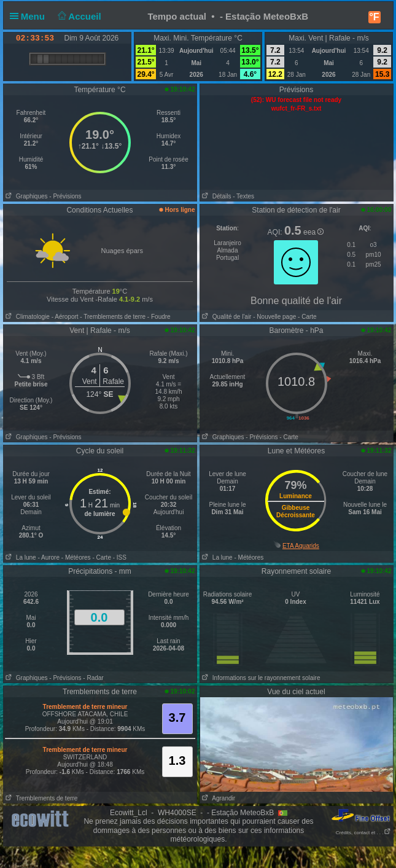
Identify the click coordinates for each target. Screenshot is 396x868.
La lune (20, 557)
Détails (216, 196)
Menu (30, 16)
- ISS (120, 557)
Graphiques (26, 196)
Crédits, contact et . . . (363, 833)
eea (313, 232)
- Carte (306, 317)
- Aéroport (65, 317)
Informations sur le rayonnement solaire (260, 678)
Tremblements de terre (41, 798)
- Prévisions (65, 196)
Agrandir (218, 798)
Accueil (78, 16)
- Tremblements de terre (113, 317)
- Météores (76, 557)
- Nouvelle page (274, 317)
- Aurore (49, 557)
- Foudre (159, 317)
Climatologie (27, 317)
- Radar (93, 678)
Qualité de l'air (226, 317)
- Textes (243, 196)
